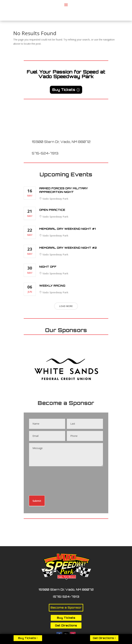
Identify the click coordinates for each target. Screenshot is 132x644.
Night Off (48, 267)
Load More (66, 306)
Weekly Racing (52, 286)
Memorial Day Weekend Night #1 (67, 229)
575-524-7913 (45, 153)
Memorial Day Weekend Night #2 (68, 248)
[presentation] (43, 480)
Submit (37, 501)
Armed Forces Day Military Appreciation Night (64, 190)
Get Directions (103, 638)
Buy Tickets (27, 638)
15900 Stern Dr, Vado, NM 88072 (61, 142)
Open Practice (52, 210)
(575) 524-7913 (66, 597)
